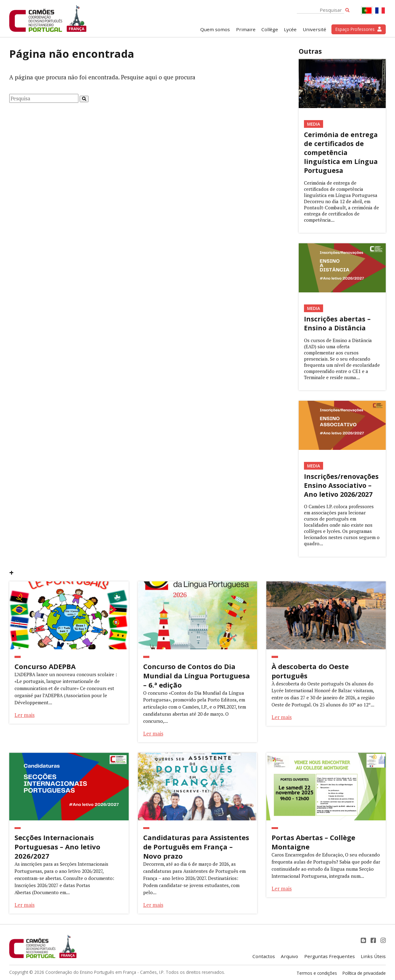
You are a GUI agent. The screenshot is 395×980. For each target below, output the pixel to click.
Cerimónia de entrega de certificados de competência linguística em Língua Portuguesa (341, 152)
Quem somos (215, 29)
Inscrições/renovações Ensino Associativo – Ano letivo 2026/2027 (341, 485)
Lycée (290, 29)
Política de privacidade (364, 973)
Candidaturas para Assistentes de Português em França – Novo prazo (196, 847)
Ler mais (25, 715)
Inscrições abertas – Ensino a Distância (337, 323)
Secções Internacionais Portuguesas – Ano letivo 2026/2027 (57, 847)
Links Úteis (373, 956)
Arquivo (289, 956)
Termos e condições (317, 973)
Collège (270, 29)
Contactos (264, 956)
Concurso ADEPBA (45, 666)
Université (314, 29)
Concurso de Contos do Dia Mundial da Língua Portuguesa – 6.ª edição (197, 676)
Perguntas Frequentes (330, 956)
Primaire (246, 29)
